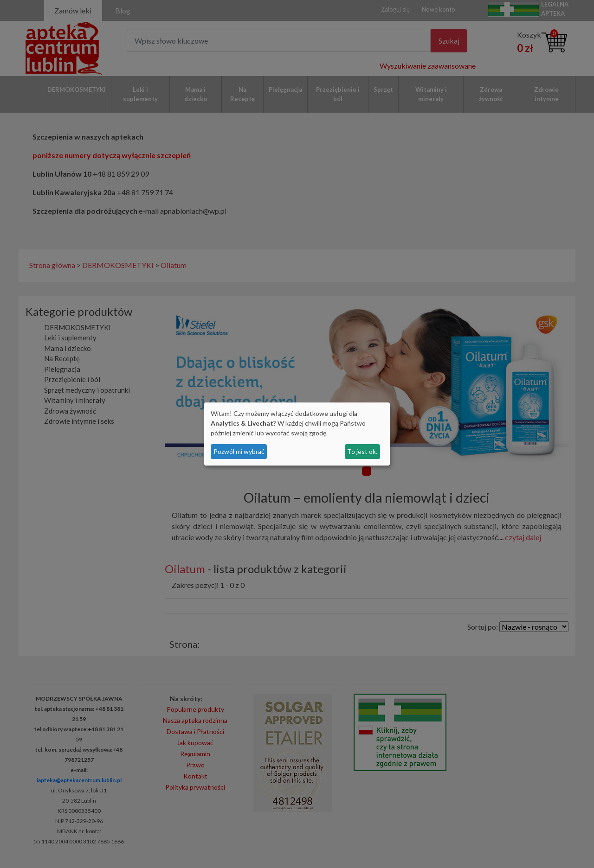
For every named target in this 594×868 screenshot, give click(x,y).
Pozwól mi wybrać (239, 451)
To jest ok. (362, 451)
